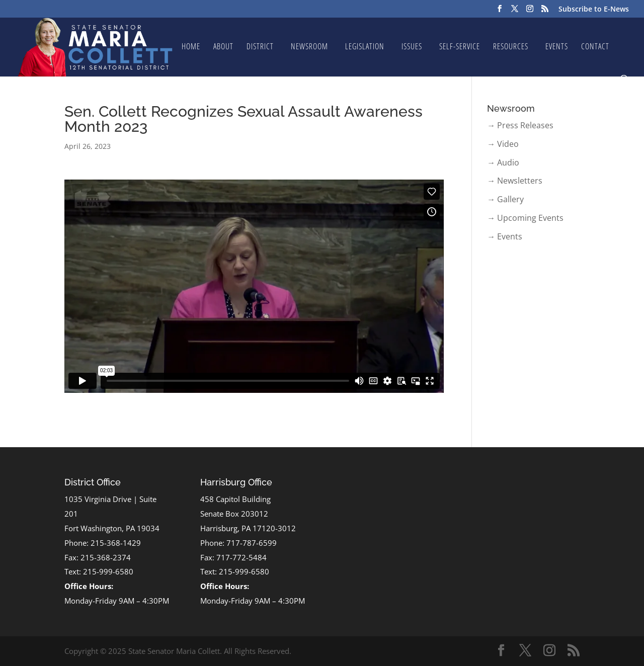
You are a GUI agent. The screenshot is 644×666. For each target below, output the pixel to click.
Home (191, 47)
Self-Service (460, 47)
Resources (511, 47)
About (223, 47)
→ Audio (503, 162)
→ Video (503, 144)
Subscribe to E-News (594, 10)
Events (557, 47)
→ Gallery (505, 199)
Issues (412, 47)
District (260, 47)
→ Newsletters (515, 181)
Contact (595, 47)
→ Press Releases (520, 125)
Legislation (365, 47)
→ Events (505, 236)
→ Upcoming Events (525, 218)
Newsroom (309, 47)
